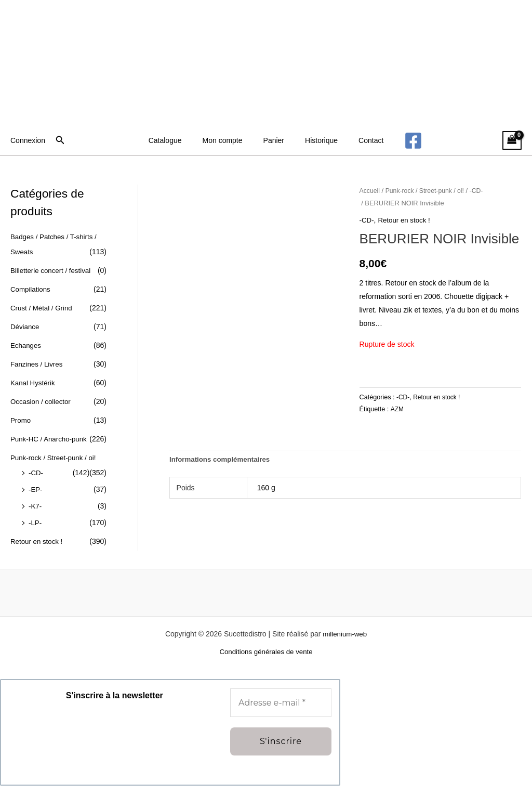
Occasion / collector (42, 399)
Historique (315, 140)
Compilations (31, 288)
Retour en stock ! (38, 551)
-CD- (36, 484)
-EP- (36, 500)
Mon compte (229, 140)
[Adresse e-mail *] (281, 712)
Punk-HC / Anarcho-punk (51, 436)
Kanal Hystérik (34, 381)
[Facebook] (398, 141)
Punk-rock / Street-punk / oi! (428, 191)
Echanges (26, 344)
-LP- (35, 532)
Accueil (370, 191)
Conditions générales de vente (266, 661)
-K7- (35, 516)
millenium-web (345, 643)
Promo (21, 418)
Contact (358, 140)
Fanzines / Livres (38, 362)
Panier (274, 140)
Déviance (25, 325)
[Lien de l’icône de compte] (28, 140)
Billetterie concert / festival (53, 270)
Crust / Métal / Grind (43, 307)
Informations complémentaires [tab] (222, 460)
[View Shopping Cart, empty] (512, 141)
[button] (60, 140)
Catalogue (178, 140)
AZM (398, 409)
